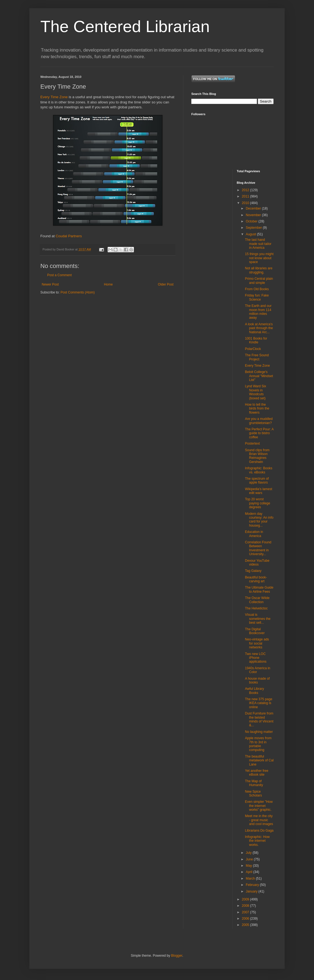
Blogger (177, 956)
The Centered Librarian (125, 26)
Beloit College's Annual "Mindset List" (259, 376)
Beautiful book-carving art (256, 579)
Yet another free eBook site (256, 773)
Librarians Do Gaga (259, 831)
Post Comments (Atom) (78, 292)
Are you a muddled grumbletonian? (259, 421)
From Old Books (257, 289)
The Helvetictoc (256, 608)
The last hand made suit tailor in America (258, 244)
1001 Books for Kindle (256, 340)
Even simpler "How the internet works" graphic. (259, 806)
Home (108, 284)
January (252, 891)
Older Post (166, 284)
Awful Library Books (254, 691)
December (254, 208)
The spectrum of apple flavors (257, 481)
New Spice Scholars (253, 793)
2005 (246, 925)
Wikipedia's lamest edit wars (258, 491)
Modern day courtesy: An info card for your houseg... (259, 520)
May (249, 866)
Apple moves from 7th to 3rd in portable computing (258, 744)
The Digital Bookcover (255, 631)
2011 (246, 196)
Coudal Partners (69, 236)
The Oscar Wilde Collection (257, 600)
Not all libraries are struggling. (259, 270)
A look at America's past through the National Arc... (259, 328)
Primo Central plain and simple (259, 281)
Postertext (252, 444)
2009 (246, 899)
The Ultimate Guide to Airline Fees (259, 589)
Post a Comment (59, 275)
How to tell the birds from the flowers (257, 409)
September (254, 228)
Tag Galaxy (253, 571)
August (251, 234)
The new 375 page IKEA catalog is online (258, 703)
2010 (246, 203)
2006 (246, 919)
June (250, 859)
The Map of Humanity (254, 783)
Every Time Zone (54, 97)
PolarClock (253, 349)
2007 (246, 912)
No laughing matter (259, 732)
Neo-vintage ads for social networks (257, 643)
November (254, 215)
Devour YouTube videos (257, 563)
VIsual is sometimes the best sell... (258, 619)
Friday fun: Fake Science (257, 297)
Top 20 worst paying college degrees (257, 503)
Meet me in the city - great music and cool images (259, 820)
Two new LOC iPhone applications (256, 658)
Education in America (254, 534)
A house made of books (257, 680)
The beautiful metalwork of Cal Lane (259, 760)
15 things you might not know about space (259, 258)
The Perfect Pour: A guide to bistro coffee (259, 433)
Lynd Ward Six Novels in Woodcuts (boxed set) (255, 392)
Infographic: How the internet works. (257, 841)
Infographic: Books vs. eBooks (258, 470)
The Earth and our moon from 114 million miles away (258, 312)
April (249, 872)
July (249, 853)
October (252, 221)
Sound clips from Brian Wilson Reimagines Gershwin (257, 456)
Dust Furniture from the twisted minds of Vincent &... (259, 719)
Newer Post (50, 284)
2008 (246, 906)
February (253, 885)
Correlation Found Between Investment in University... (258, 548)
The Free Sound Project (257, 357)
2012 (246, 190)
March (251, 879)
